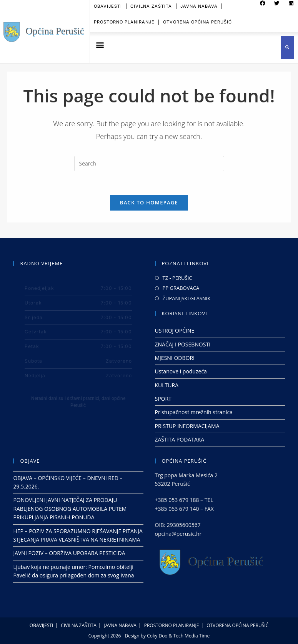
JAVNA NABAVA (120, 625)
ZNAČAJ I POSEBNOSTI (183, 344)
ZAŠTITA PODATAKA (180, 439)
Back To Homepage (149, 202)
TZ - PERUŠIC (177, 278)
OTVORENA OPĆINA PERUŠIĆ (197, 19)
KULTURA (167, 385)
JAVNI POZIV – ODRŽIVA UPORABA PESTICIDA (69, 553)
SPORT (163, 399)
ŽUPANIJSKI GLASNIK (187, 298)
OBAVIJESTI (42, 625)
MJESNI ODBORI (175, 358)
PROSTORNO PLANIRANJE (124, 19)
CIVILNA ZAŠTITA (79, 625)
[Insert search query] (149, 164)
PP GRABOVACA (181, 288)
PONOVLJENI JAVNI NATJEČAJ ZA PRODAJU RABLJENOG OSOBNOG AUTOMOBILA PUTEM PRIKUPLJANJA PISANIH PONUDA (70, 509)
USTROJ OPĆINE (175, 330)
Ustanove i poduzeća (181, 371)
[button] (100, 45)
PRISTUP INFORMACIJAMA (187, 426)
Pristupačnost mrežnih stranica (194, 412)
